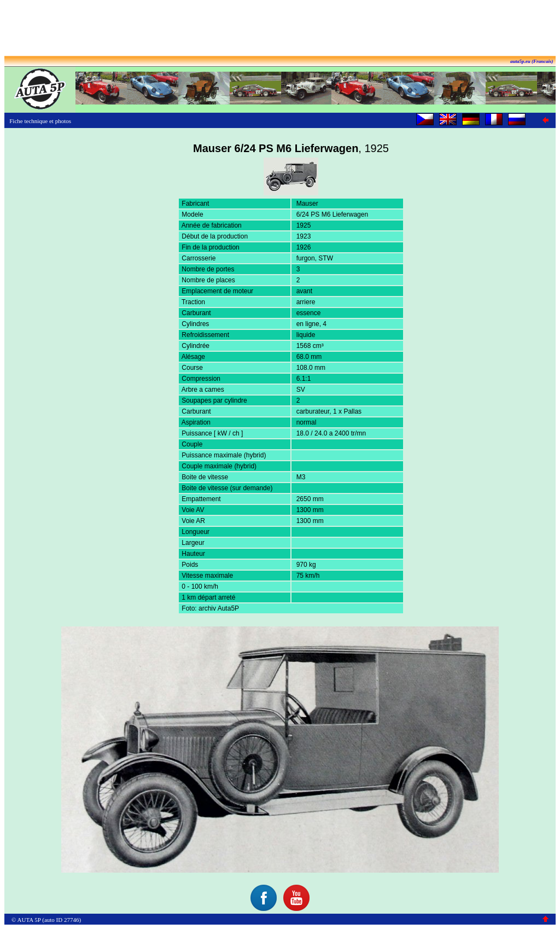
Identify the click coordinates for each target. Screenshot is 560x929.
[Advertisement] (280, 29)
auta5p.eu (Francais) (532, 61)
